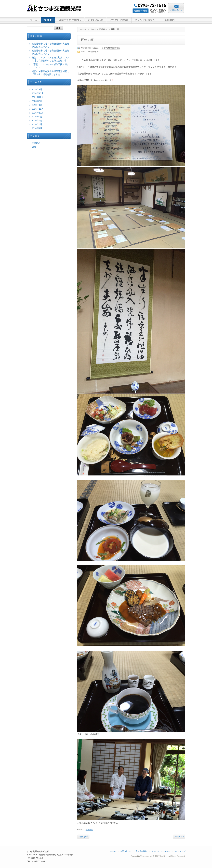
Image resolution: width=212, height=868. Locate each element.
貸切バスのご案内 (70, 20)
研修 (34, 147)
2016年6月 (37, 121)
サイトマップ (180, 851)
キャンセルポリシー (146, 20)
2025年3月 (37, 89)
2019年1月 (37, 105)
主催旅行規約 (141, 851)
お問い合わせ (96, 20)
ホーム (33, 20)
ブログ (48, 20)
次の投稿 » (179, 837)
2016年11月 (38, 109)
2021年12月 (38, 97)
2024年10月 (38, 93)
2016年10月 (38, 113)
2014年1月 (37, 128)
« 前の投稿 (83, 837)
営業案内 (103, 29)
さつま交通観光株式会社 (55, 8)
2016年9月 (37, 117)
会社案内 (169, 20)
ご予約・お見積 (119, 20)
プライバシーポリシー (161, 851)
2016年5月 (37, 124)
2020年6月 (37, 101)
